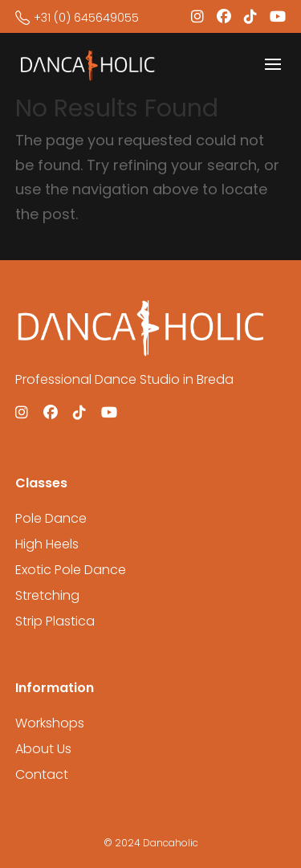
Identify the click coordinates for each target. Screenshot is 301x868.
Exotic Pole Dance (71, 570)
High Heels (47, 544)
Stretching (47, 595)
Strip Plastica (55, 621)
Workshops (50, 723)
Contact (42, 774)
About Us (43, 749)
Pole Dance (51, 518)
